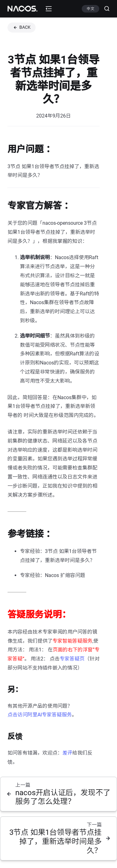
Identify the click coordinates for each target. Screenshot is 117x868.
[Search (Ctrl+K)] (104, 9)
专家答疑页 (72, 659)
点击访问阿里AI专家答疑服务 (40, 715)
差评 (67, 753)
